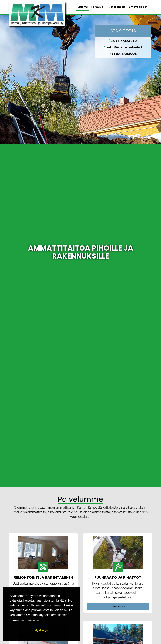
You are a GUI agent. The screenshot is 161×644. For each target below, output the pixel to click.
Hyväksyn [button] (41, 630)
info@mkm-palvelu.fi (125, 47)
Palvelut (98, 7)
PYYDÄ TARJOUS (123, 54)
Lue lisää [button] (33, 620)
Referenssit (117, 7)
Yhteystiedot (138, 7)
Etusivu (82, 7)
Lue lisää (118, 606)
